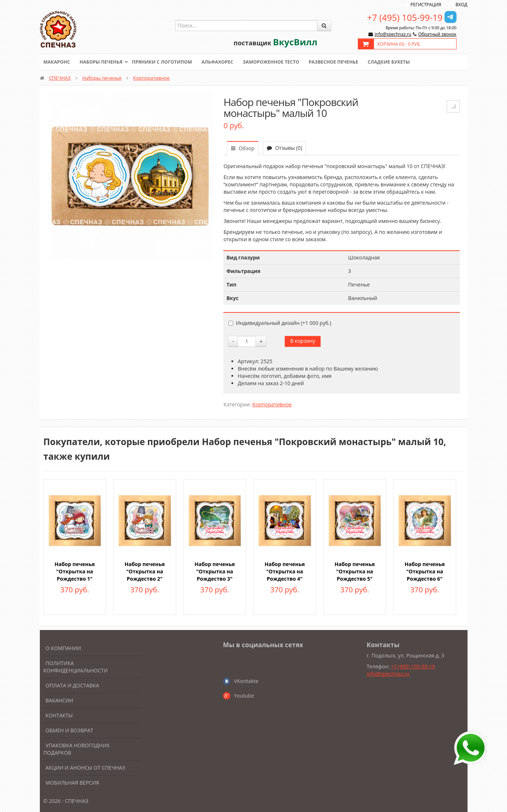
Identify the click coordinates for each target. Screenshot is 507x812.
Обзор (243, 148)
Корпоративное (151, 78)
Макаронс (57, 62)
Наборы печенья (103, 62)
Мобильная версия (73, 783)
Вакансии (60, 700)
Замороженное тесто (277, 62)
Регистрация (426, 5)
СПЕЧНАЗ (60, 78)
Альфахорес (222, 62)
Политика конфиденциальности (76, 667)
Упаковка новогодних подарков (77, 749)
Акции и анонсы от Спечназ (86, 768)
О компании (63, 648)
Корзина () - (399, 44)
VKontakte (246, 681)
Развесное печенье (342, 62)
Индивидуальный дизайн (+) (280, 323)
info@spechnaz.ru (393, 34)
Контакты (59, 715)
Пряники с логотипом (166, 62)
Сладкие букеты (399, 62)
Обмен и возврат (69, 730)
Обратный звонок (437, 34)
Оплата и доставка (73, 685)
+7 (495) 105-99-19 (405, 17)
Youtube (244, 696)
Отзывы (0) (284, 148)
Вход (461, 5)
